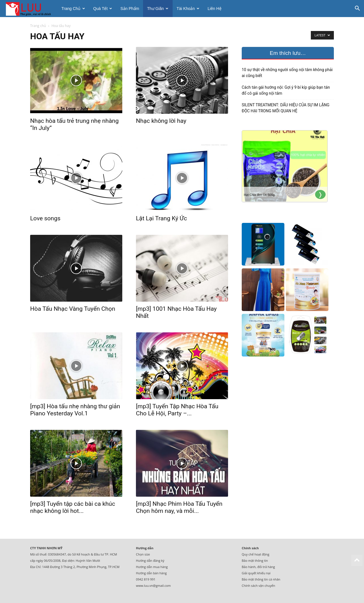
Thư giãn (158, 9)
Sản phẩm (130, 9)
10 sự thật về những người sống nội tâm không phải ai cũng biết (287, 73)
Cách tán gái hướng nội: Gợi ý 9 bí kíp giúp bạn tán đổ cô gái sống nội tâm (286, 90)
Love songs (45, 218)
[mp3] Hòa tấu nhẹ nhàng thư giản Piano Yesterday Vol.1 (75, 410)
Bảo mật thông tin (255, 560)
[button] (357, 9)
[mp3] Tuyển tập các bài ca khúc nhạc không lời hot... (73, 507)
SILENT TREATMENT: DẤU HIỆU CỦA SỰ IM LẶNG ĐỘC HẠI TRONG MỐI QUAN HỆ (286, 108)
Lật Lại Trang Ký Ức (161, 218)
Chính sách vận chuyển (258, 586)
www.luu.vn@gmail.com (153, 586)
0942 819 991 (146, 579)
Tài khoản (188, 9)
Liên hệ (214, 9)
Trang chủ (73, 9)
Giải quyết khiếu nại (256, 573)
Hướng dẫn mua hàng (152, 567)
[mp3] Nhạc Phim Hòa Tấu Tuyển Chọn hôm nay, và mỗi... (179, 507)
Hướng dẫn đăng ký (150, 560)
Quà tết (103, 9)
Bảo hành (249, 567)
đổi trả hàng (266, 567)
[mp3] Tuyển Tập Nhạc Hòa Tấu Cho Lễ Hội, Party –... (177, 410)
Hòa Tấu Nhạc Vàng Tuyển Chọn (73, 309)
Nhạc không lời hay (161, 121)
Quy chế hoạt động (256, 554)
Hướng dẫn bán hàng (151, 573)
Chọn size (143, 554)
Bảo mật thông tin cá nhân (261, 579)
